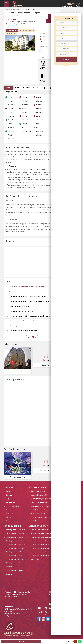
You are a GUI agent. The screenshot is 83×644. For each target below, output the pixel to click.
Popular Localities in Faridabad (41, 533)
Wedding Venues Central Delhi (16, 545)
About (16, 88)
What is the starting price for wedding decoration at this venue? (30, 316)
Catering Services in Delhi (40, 502)
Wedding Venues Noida (14, 552)
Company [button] (9, 495)
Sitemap (9, 521)
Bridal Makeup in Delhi (38, 510)
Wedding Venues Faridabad (15, 559)
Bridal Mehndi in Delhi (38, 514)
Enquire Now (21, 642)
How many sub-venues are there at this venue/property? (28, 287)
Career (15, 597)
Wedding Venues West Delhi (15, 541)
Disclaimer (9, 514)
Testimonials (23, 592)
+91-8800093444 (68, 4)
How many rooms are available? (20, 326)
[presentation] (10, 43)
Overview (8, 88)
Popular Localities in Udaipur (41, 556)
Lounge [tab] (11, 34)
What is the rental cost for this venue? (22, 311)
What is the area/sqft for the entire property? (24, 331)
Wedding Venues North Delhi (15, 530)
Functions (24, 594)
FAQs (50, 88)
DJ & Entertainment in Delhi (40, 506)
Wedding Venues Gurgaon (15, 556)
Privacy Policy (10, 502)
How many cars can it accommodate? (22, 321)
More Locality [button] (36, 559)
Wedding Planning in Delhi (40, 495)
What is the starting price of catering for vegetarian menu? (29, 297)
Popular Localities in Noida (40, 545)
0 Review (12, 19)
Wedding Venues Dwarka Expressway (14, 572)
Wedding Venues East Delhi (15, 537)
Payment (8, 597)
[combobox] (66, 38)
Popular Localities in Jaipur (40, 548)
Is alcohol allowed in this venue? (21, 306)
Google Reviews (11, 92)
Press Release (11, 510)
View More (32, 337)
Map (44, 88)
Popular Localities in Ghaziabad (42, 541)
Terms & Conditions (12, 506)
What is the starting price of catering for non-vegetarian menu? (30, 301)
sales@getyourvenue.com (13, 614)
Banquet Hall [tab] (27, 30)
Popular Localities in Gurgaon (41, 537)
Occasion (36, 88)
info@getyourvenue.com (12, 616)
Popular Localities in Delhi (40, 530)
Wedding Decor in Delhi (39, 491)
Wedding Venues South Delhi (16, 533)
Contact (9, 517)
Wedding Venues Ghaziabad (15, 548)
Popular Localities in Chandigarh (42, 552)
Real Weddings (15, 594)
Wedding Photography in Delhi (41, 499)
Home (8, 491)
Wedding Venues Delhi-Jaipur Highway (16, 565)
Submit (66, 59)
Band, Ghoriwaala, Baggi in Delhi (42, 517)
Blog (16, 592)
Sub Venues (26, 88)
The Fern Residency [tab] (12, 30)
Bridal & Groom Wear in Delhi (41, 521)
